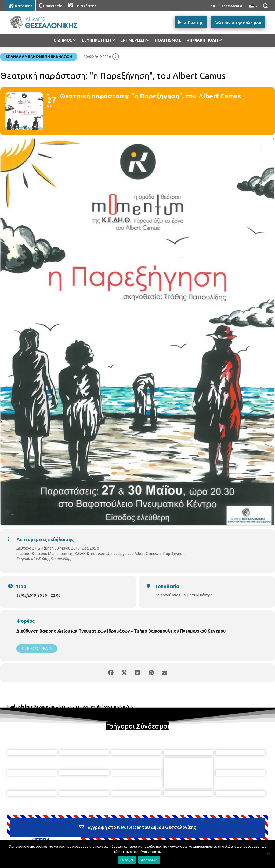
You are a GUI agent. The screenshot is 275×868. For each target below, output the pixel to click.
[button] (265, 6)
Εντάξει (127, 860)
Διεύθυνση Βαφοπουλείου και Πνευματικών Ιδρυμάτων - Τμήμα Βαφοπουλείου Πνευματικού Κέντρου (121, 631)
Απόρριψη (149, 860)
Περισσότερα (37, 649)
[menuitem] (253, 6)
